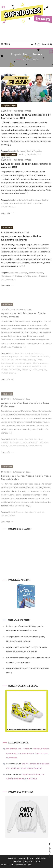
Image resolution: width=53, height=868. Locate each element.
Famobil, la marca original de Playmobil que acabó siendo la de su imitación (28, 753)
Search (47, 44)
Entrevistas (41, 858)
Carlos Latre (23, 362)
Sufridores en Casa (22, 111)
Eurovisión (17, 862)
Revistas (29, 862)
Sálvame (26, 376)
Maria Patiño (35, 372)
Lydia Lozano (22, 372)
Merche (38, 203)
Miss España (16, 448)
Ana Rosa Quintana (18, 273)
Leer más (7, 213)
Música (22, 858)
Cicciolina (29, 203)
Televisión (12, 858)
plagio (35, 276)
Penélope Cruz (8, 206)
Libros (38, 862)
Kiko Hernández (40, 369)
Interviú (28, 518)
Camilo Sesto (16, 203)
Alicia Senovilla (16, 359)
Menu (6, 44)
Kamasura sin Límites (11, 276)
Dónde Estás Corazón (25, 366)
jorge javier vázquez (22, 369)
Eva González (31, 445)
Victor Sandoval (9, 379)
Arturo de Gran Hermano (29, 200)
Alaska (12, 200)
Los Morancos (8, 372)
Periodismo (39, 518)
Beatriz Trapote (36, 273)
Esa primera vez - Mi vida (18, 749)
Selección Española (18, 452)
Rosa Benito (14, 376)
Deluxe (10, 366)
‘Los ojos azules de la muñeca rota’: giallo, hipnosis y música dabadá (26, 639)
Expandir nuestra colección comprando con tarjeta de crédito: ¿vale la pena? (26, 649)
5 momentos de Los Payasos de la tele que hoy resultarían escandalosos (28, 660)
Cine (31, 858)
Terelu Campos (39, 376)
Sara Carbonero (31, 448)
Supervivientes (35, 452)
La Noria (26, 276)
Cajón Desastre (9, 106)
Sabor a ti (11, 279)
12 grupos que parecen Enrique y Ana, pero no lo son (27, 671)
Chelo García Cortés (40, 362)
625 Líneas (7, 227)
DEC (3, 366)
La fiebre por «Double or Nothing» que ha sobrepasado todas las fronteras (25, 628)
